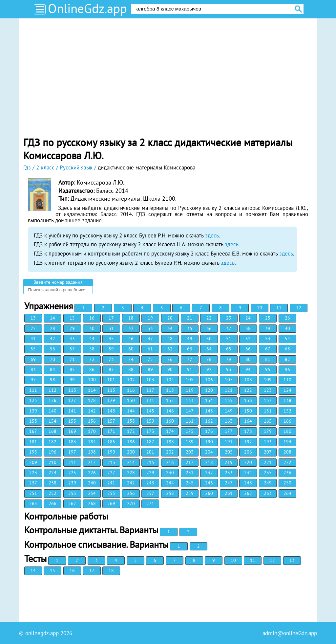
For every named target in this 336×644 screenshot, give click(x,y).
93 (229, 369)
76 (170, 359)
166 (287, 421)
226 (92, 473)
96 (287, 369)
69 (33, 359)
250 (287, 483)
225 (72, 473)
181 (33, 442)
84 (52, 369)
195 (33, 452)
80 (248, 359)
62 (170, 349)
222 (287, 462)
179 (268, 431)
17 (111, 318)
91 (190, 369)
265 (33, 503)
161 (190, 421)
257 (150, 493)
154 (52, 421)
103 (150, 380)
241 (111, 483)
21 (190, 318)
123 (268, 390)
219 (229, 462)
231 (190, 473)
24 (248, 318)
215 (150, 462)
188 (170, 442)
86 (92, 369)
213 (111, 462)
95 (268, 369)
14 (52, 318)
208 (287, 452)
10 (260, 308)
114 (92, 390)
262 (248, 493)
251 (33, 493)
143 (111, 411)
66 (248, 349)
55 (33, 349)
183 (72, 442)
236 (287, 473)
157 (111, 421)
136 (248, 400)
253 (72, 493)
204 (209, 452)
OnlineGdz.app (87, 8)
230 (170, 473)
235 (268, 473)
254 (92, 493)
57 (72, 349)
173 (150, 431)
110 (287, 380)
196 (52, 452)
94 (248, 369)
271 (150, 503)
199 (111, 452)
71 (72, 359)
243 (150, 483)
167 (33, 431)
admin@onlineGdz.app (290, 633)
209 (33, 462)
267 (72, 503)
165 (268, 421)
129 (111, 400)
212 (92, 462)
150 (248, 411)
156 (92, 421)
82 (287, 359)
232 (209, 473)
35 (190, 328)
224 (52, 473)
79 (229, 359)
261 (229, 493)
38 (248, 328)
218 (209, 462)
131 (150, 400)
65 (229, 349)
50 (209, 339)
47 (150, 339)
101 (111, 380)
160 (170, 421)
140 (52, 411)
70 (52, 359)
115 (111, 390)
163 (229, 421)
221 (268, 462)
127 (72, 400)
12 (299, 308)
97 (33, 380)
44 (92, 339)
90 (170, 369)
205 (229, 452)
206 (248, 452)
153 (33, 421)
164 (248, 421)
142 (92, 411)
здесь (212, 235)
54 (287, 339)
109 (268, 380)
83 (33, 369)
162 (209, 421)
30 (92, 328)
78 (209, 359)
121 (229, 390)
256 (131, 493)
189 (190, 442)
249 (268, 483)
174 (170, 431)
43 (72, 339)
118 (170, 390)
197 (72, 452)
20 (170, 318)
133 (190, 400)
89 (150, 369)
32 (131, 328)
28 (52, 328)
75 (150, 359)
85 (72, 369)
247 (229, 483)
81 (268, 359)
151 (268, 411)
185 (111, 442)
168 (52, 431)
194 (287, 442)
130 (131, 400)
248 (248, 483)
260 (209, 493)
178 (248, 431)
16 (92, 318)
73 (111, 359)
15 (72, 318)
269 (111, 503)
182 (52, 442)
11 (279, 308)
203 (190, 452)
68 (287, 349)
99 (72, 380)
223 (33, 473)
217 (190, 462)
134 (209, 400)
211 (72, 462)
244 (170, 483)
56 (52, 349)
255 (111, 493)
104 (170, 380)
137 (268, 400)
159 (150, 421)
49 (190, 339)
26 (287, 318)
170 (92, 431)
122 (248, 390)
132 (170, 400)
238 (52, 483)
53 (268, 339)
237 (33, 483)
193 (268, 442)
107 (229, 380)
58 (92, 349)
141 (72, 411)
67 (268, 349)
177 (229, 431)
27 (33, 328)
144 (131, 411)
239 (72, 483)
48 (170, 339)
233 (229, 473)
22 (209, 318)
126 (52, 400)
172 (131, 431)
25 (268, 318)
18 (131, 318)
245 (190, 483)
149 (229, 411)
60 (131, 349)
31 (111, 328)
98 (52, 380)
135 (229, 400)
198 (92, 452)
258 (170, 493)
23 (229, 318)
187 (150, 442)
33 (150, 328)
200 (131, 452)
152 (287, 411)
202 (170, 452)
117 (150, 390)
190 (209, 442)
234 (248, 473)
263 (268, 493)
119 (190, 390)
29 (72, 328)
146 (170, 411)
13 (33, 318)
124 (287, 390)
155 (72, 421)
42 (52, 339)
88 (131, 369)
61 (150, 349)
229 (150, 473)
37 (229, 328)
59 (111, 349)
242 (131, 483)
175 (190, 431)
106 (209, 380)
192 (248, 442)
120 (209, 390)
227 (111, 473)
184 (92, 442)
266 (52, 503)
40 (287, 328)
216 (170, 462)
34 (170, 328)
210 (52, 462)
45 (111, 339)
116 (131, 390)
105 (190, 380)
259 (190, 493)
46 (131, 339)
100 (92, 380)
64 (209, 349)
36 (209, 328)
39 (268, 328)
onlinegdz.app (42, 633)
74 (131, 359)
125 (33, 400)
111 (33, 390)
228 (131, 473)
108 (248, 380)
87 (111, 369)
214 (131, 462)
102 (131, 380)
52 (248, 339)
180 (287, 431)
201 (150, 452)
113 (72, 390)
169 (72, 431)
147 (190, 411)
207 (268, 452)
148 (209, 411)
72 (92, 359)
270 (131, 503)
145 (150, 411)
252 (52, 493)
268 (92, 503)
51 (229, 339)
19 (150, 318)
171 (111, 431)
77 (190, 359)
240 (92, 483)
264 (287, 493)
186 (131, 442)
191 (229, 442)
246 (209, 483)
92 (209, 369)
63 (190, 349)
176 (209, 431)
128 (92, 400)
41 (33, 339)
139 (33, 411)
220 (248, 462)
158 (131, 421)
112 (52, 390)
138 (287, 400)
